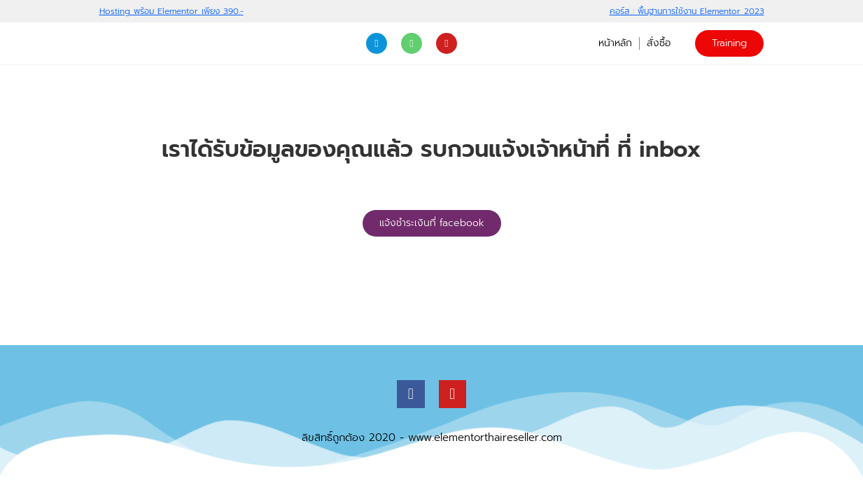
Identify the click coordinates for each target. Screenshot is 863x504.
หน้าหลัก (615, 43)
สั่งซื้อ (659, 43)
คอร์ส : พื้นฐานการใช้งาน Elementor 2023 (687, 11)
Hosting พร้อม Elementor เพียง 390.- (171, 11)
